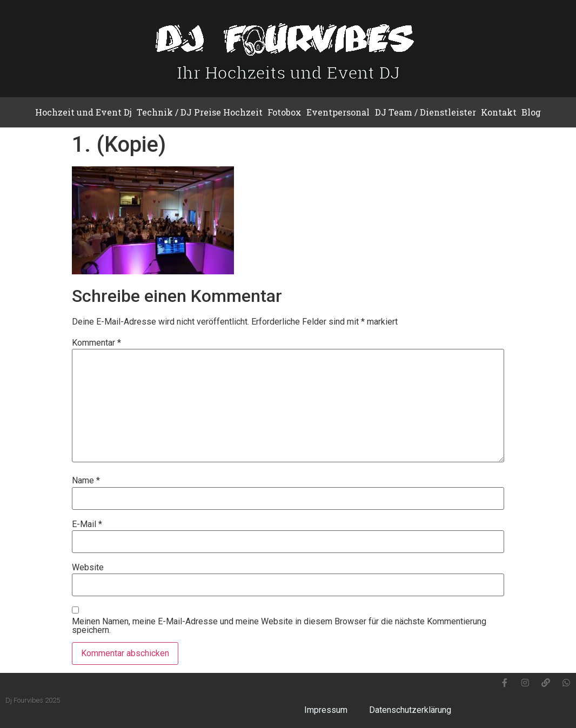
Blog (531, 112)
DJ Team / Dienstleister (426, 112)
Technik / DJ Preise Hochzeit (200, 112)
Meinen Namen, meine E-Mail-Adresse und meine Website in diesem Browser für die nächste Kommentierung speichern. (279, 626)
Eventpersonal (338, 112)
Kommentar (96, 343)
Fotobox (284, 112)
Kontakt (499, 112)
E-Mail (87, 524)
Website (88, 568)
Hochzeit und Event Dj (83, 112)
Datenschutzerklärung (410, 710)
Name (86, 481)
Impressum (326, 710)
